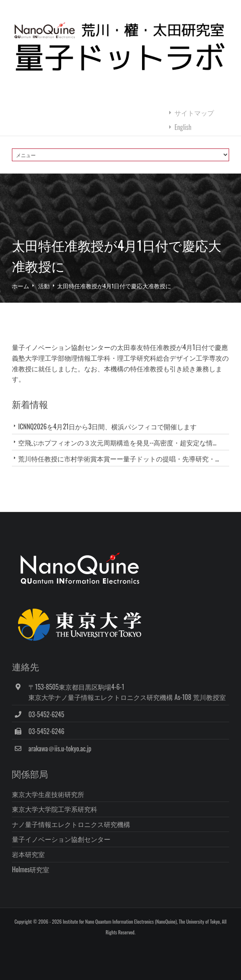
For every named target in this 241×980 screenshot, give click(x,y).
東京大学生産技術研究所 (48, 794)
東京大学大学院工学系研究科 (55, 809)
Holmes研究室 (31, 869)
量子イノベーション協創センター (61, 839)
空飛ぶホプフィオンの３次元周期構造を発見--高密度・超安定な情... (117, 443)
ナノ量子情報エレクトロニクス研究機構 (71, 824)
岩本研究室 (28, 854)
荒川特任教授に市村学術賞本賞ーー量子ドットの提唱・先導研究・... (118, 459)
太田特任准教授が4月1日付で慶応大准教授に (114, 286)
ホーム (21, 286)
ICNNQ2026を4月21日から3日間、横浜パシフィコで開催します (107, 426)
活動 (44, 286)
